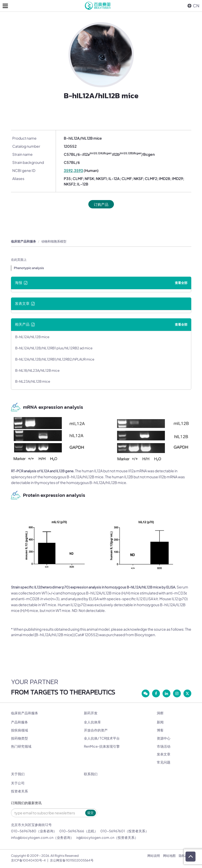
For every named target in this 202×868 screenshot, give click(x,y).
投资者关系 (19, 791)
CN (193, 6)
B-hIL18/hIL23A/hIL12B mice (37, 370)
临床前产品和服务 (24, 241)
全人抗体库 (92, 722)
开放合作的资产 (96, 730)
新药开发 (91, 713)
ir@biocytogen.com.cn (95, 838)
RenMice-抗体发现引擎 (102, 746)
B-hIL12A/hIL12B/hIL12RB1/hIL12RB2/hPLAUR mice (55, 359)
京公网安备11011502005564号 (72, 860)
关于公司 (18, 783)
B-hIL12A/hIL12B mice (32, 337)
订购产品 (101, 204)
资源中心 (164, 738)
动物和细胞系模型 (54, 241)
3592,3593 (73, 170)
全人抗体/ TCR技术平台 (102, 738)
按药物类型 (19, 738)
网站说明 (154, 856)
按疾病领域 (19, 730)
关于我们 (18, 774)
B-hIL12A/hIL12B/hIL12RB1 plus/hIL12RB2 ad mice (54, 348)
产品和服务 (19, 722)
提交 (90, 813)
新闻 (160, 722)
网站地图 (169, 856)
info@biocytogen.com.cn (32, 838)
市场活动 (164, 746)
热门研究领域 (21, 746)
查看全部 (181, 283)
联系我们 (91, 774)
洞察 (160, 713)
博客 (160, 730)
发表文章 (164, 754)
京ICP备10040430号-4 (28, 860)
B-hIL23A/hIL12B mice (33, 381)
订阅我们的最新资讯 (26, 803)
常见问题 (164, 762)
